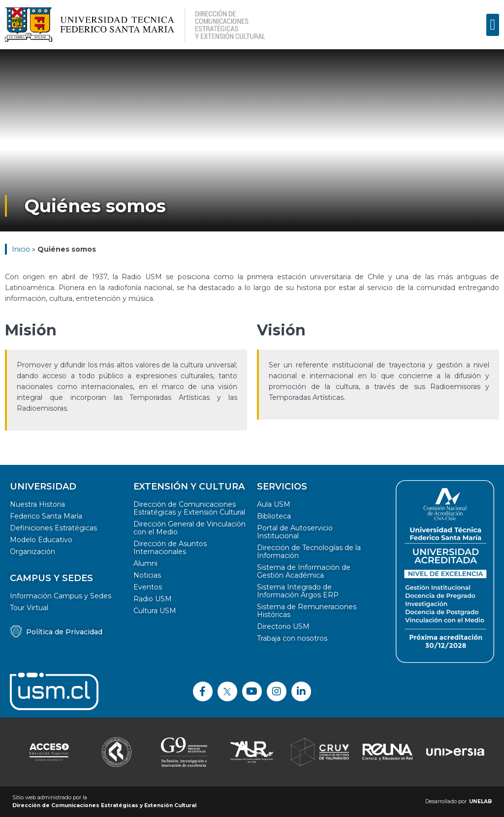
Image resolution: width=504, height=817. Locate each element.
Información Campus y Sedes (61, 596)
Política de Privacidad (64, 632)
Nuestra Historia (37, 504)
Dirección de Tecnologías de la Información (309, 552)
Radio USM (153, 599)
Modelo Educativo (41, 540)
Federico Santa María (46, 516)
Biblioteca (274, 516)
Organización (32, 552)
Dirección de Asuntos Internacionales (170, 548)
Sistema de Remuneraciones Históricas (307, 611)
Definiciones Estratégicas (53, 528)
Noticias (147, 575)
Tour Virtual (29, 608)
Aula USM (274, 504)
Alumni (145, 563)
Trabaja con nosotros (292, 638)
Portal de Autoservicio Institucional (295, 532)
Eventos (148, 587)
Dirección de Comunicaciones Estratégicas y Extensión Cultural (189, 508)
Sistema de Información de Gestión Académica (304, 571)
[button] (493, 25)
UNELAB (480, 801)
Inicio (21, 249)
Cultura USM (155, 611)
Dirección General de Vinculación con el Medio (189, 528)
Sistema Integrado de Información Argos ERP (298, 591)
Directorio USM (283, 626)
